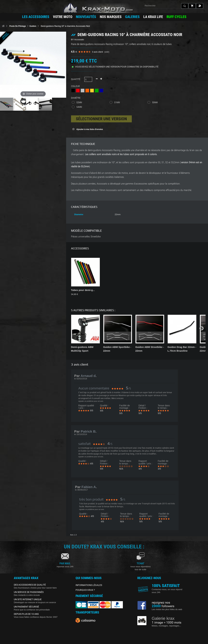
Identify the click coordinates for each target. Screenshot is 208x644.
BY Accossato (78, 40)
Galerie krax (163, 618)
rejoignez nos (161, 603)
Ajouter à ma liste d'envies (89, 129)
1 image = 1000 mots (167, 623)
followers (163, 606)
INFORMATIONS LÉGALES (89, 585)
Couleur (76, 86)
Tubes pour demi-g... (83, 290)
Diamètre (76, 98)
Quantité (76, 79)
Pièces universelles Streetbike (86, 237)
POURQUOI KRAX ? (85, 590)
